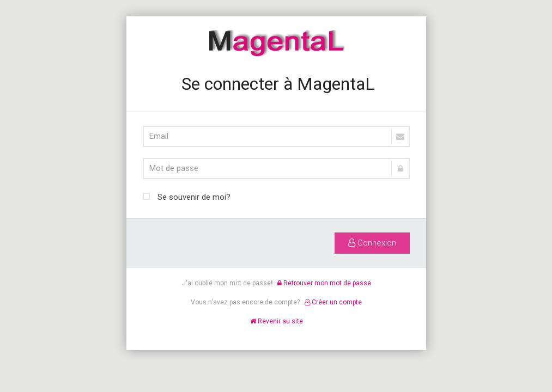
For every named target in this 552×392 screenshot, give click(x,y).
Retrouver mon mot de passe (324, 283)
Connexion (372, 243)
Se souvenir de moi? (187, 196)
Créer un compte (333, 302)
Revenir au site (276, 321)
